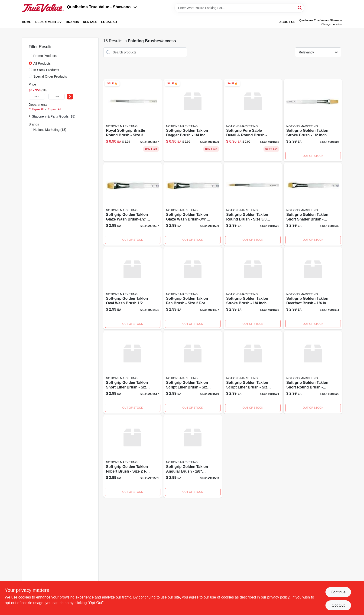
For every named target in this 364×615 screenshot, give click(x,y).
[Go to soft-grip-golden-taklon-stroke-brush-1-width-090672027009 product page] (313, 120)
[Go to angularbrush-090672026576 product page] (193, 456)
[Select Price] (70, 97)
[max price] (56, 97)
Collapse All (36, 109)
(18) (50, 130)
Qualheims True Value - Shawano (102, 7)
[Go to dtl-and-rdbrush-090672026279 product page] (253, 120)
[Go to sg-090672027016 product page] (253, 288)
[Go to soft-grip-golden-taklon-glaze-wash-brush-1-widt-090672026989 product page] (133, 204)
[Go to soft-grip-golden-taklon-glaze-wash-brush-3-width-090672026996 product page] (193, 204)
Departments (47, 22)
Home (27, 22)
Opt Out (338, 605)
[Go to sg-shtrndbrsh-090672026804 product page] (313, 372)
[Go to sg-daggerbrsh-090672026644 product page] (193, 120)
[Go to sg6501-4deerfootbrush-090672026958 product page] (313, 288)
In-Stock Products (46, 70)
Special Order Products (50, 76)
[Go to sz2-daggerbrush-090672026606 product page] (133, 456)
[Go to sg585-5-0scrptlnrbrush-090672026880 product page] (193, 372)
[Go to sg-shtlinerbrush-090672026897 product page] (133, 372)
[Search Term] (239, 8)
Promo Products (45, 56)
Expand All (54, 109)
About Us (287, 22)
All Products (42, 63)
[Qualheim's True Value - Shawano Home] (43, 8)
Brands (73, 22)
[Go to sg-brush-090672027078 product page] (193, 288)
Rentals (90, 22)
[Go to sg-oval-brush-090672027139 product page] (133, 288)
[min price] (37, 97)
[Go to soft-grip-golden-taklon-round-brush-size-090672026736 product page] (253, 204)
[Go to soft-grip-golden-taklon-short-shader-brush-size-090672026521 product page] (313, 204)
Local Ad (109, 22)
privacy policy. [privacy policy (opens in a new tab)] (279, 597)
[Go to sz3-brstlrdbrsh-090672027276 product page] (133, 120)
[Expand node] (30, 116)
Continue (338, 592)
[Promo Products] (30, 56)
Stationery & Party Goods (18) (54, 116)
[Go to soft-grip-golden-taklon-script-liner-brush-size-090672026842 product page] (253, 372)
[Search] (300, 8)
